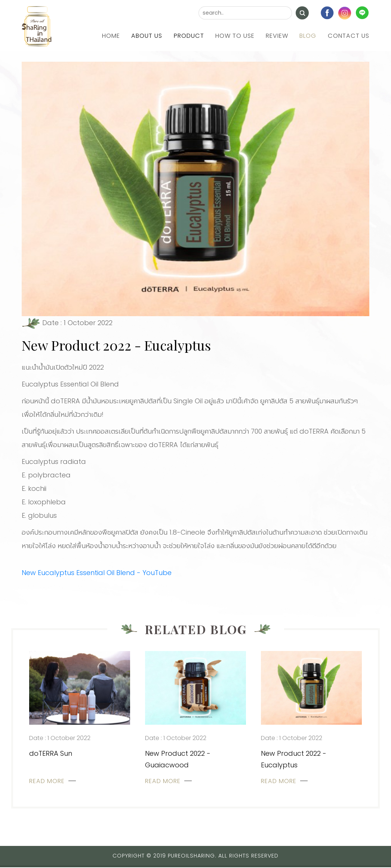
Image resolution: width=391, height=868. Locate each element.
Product (189, 36)
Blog (308, 36)
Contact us (349, 36)
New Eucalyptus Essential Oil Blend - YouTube (97, 573)
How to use (235, 36)
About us (147, 36)
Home (112, 36)
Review (277, 36)
